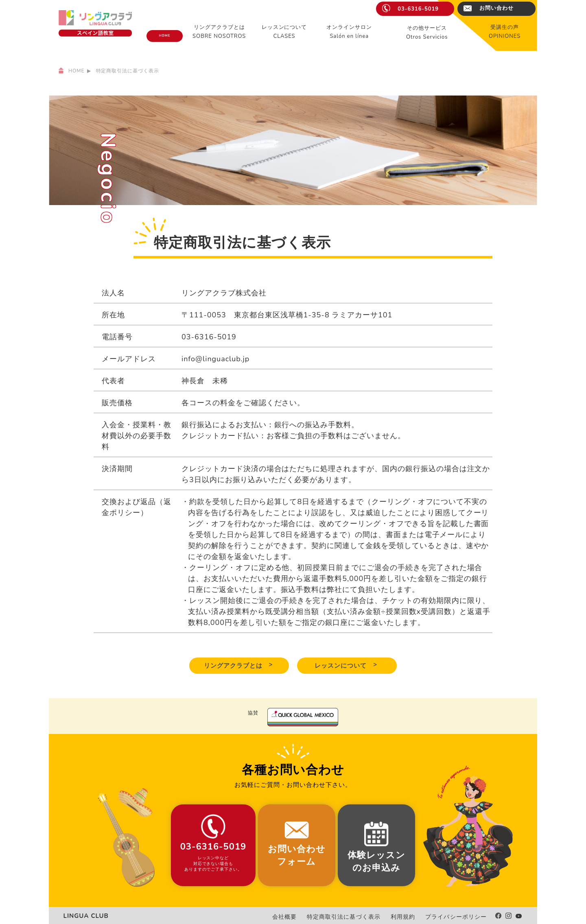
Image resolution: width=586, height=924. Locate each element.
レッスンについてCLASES (284, 32)
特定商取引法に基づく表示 (361, 916)
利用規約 (413, 916)
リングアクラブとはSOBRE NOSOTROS (219, 32)
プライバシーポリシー (460, 916)
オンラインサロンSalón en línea (349, 32)
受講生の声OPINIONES (505, 32)
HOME (164, 36)
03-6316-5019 (418, 9)
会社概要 (308, 916)
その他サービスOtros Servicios (427, 33)
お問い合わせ (496, 8)
